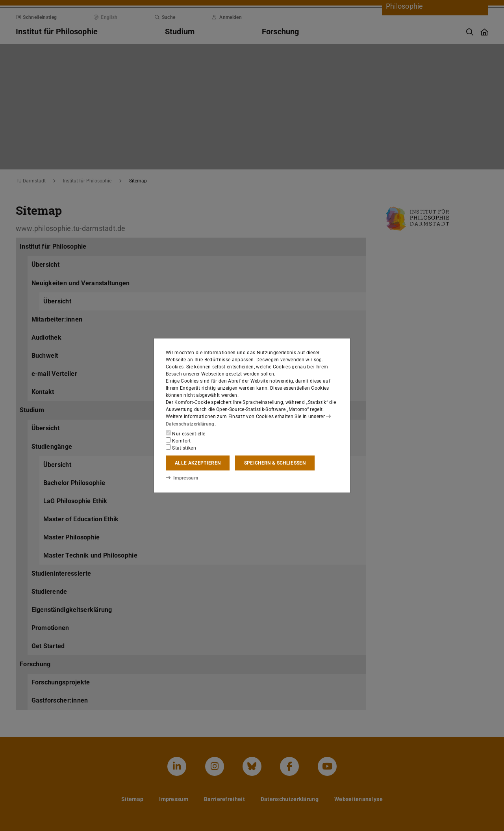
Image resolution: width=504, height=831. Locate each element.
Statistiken (181, 448)
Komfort (178, 441)
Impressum (182, 478)
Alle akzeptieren (198, 463)
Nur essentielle (185, 433)
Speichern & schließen (275, 463)
